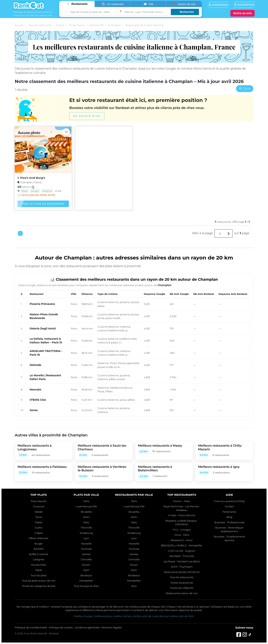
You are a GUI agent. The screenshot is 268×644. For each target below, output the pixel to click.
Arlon (86, 517)
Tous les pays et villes (86, 586)
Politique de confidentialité (31, 627)
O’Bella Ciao (38, 400)
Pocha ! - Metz (182, 501)
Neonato (35, 390)
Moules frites (39, 565)
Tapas (39, 570)
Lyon (86, 538)
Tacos (39, 517)
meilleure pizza (103, 616)
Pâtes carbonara (39, 538)
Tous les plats (39, 575)
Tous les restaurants (40, 25)
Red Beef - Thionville (182, 556)
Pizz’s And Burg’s (33, 178)
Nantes (86, 554)
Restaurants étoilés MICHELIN (182, 572)
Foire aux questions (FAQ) (229, 501)
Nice (134, 586)
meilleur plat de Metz (181, 616)
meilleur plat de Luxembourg (150, 616)
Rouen (86, 565)
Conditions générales (87, 627)
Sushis (39, 528)
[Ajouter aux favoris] (66, 132)
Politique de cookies (61, 627)
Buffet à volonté (39, 554)
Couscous (39, 506)
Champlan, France (31, 182)
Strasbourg (86, 533)
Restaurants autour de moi (182, 593)
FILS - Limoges (182, 530)
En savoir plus (87, 116)
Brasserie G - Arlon (182, 540)
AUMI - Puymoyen (182, 567)
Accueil (19, 25)
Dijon (86, 570)
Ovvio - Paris (182, 535)
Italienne (47, 191)
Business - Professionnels (229, 522)
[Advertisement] (104, 157)
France (60, 25)
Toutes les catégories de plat (39, 586)
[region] (134, 353)
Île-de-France (77, 25)
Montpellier (86, 581)
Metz (86, 522)
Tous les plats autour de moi (39, 581)
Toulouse (86, 549)
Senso (34, 410)
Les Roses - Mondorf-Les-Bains (182, 561)
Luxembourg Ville (86, 506)
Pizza (25, 191)
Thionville (86, 528)
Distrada (35, 365)
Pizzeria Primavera (42, 304)
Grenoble (86, 559)
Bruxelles (86, 512)
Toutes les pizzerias (182, 583)
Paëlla (39, 522)
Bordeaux (86, 575)
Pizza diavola (39, 501)
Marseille (86, 544)
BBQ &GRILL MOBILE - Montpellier (182, 545)
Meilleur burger (83, 616)
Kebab (39, 512)
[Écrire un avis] (243, 13)
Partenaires (229, 512)
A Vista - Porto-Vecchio (182, 515)
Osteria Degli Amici (43, 329)
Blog (229, 517)
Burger (35, 191)
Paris (86, 501)
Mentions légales (112, 627)
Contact (229, 506)
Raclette (39, 549)
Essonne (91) (96, 25)
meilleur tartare (122, 616)
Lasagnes (39, 559)
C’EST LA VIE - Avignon (182, 551)
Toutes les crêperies (182, 588)
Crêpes (39, 533)
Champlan (114, 25)
